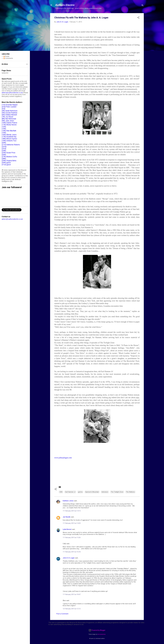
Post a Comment (62, 614)
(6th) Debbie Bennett (9, 115)
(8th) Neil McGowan (9, 119)
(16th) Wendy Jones (9, 135)
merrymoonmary (102, 634)
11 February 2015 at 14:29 (72, 523)
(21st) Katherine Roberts (11, 145)
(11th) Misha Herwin (9, 125)
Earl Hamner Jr (70, 492)
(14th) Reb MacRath (9, 131)
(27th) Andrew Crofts (9, 157)
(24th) (4, 151)
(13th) (4, 129)
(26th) (4, 155)
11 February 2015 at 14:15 (72, 511)
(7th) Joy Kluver (7, 117)
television (105, 492)
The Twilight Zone (117, 492)
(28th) (4, 159)
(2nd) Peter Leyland (9, 107)
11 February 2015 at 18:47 (72, 594)
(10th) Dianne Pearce (9, 123)
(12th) (4, 127)
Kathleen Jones (68, 501)
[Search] (143, 6)
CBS (61, 492)
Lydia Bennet (67, 529)
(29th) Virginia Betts (9, 161)
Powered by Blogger (97, 630)
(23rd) (4, 149)
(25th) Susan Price (8, 153)
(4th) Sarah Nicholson (10, 111)
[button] (138, 18)
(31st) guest (6, 165)
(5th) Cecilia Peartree (9, 113)
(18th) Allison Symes (9, 139)
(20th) (4, 143)
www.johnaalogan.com (63, 458)
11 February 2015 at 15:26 (72, 538)
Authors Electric (65, 5)
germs (80, 492)
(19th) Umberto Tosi (9, 141)
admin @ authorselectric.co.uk (12, 93)
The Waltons (130, 492)
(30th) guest (6, 163)
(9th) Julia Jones (8, 121)
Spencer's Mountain (92, 492)
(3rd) (3, 109)
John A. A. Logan (69, 558)
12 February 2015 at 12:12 (72, 609)
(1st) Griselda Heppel (10, 105)
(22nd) (4, 147)
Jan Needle (67, 517)
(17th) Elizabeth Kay (9, 137)
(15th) (4, 133)
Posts (6, 56)
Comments (8, 58)
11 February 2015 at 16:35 (72, 552)
